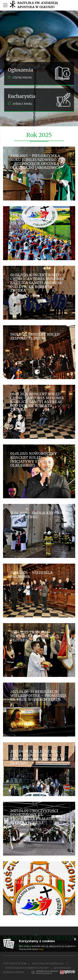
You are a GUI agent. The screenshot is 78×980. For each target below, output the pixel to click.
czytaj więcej (20, 77)
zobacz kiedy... (21, 104)
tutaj (41, 949)
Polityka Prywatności (48, 963)
